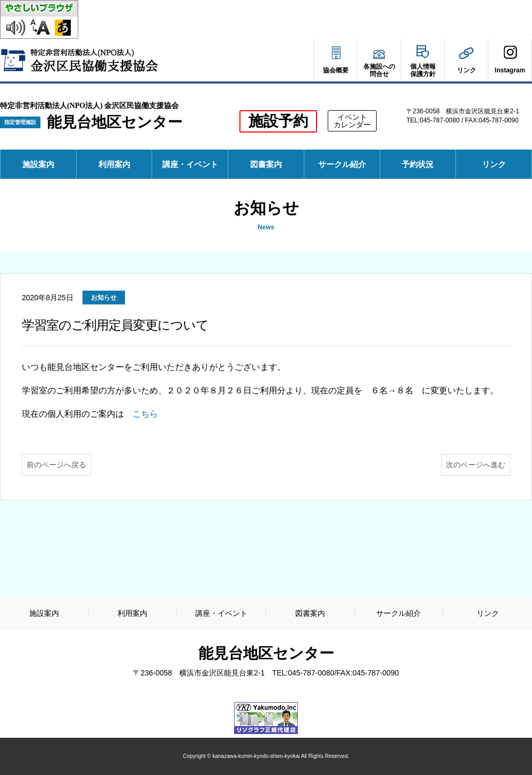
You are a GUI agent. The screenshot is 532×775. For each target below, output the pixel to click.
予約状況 (421, 169)
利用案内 (114, 164)
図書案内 (266, 164)
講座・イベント (190, 164)
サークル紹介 (342, 164)
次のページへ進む (476, 465)
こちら (145, 414)
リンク (494, 164)
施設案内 (38, 164)
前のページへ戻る (56, 465)
